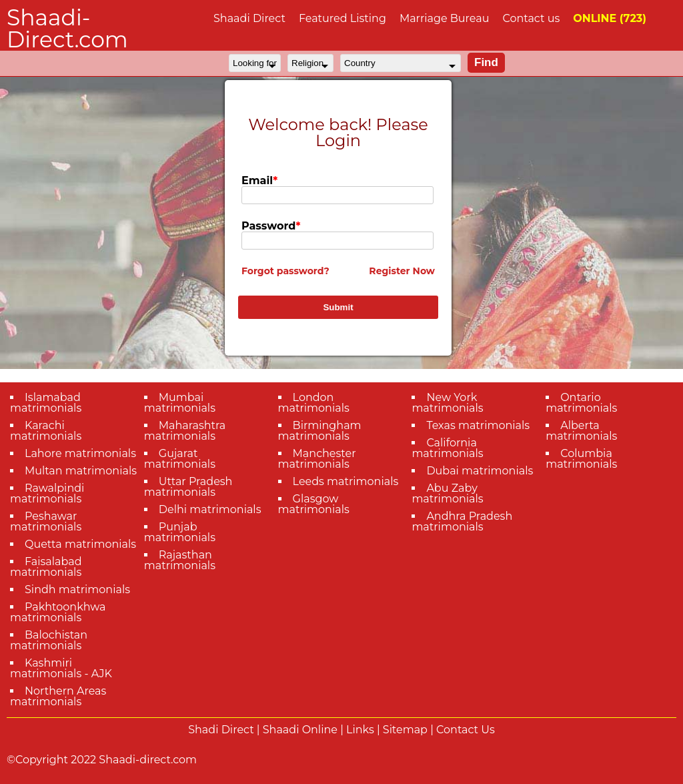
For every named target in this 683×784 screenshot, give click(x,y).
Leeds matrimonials (346, 481)
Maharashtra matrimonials (185, 431)
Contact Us (466, 730)
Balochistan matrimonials (49, 640)
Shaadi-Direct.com (67, 28)
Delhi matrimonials (210, 509)
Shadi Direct (221, 730)
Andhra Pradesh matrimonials (462, 521)
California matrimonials (447, 448)
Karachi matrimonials (46, 431)
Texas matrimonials (478, 425)
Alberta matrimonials (581, 431)
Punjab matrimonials (180, 532)
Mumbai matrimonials (180, 403)
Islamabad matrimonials (46, 403)
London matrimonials (314, 403)
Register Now (402, 271)
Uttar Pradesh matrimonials (188, 487)
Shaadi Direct (249, 18)
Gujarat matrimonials (180, 459)
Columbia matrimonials (581, 459)
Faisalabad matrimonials (46, 567)
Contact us (531, 18)
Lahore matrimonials (80, 453)
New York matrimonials (447, 403)
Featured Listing (343, 18)
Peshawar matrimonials (46, 521)
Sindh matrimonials (77, 590)
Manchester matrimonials (317, 459)
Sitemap (405, 730)
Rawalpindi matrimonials (47, 493)
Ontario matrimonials (581, 403)
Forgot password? (285, 271)
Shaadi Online (300, 730)
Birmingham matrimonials (320, 431)
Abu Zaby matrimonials (447, 493)
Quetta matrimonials (80, 544)
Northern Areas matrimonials (58, 696)
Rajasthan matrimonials (180, 560)
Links (360, 730)
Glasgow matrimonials (314, 504)
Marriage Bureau (445, 18)
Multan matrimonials (81, 471)
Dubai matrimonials (480, 471)
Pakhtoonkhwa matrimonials (58, 612)
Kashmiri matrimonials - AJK (61, 668)
